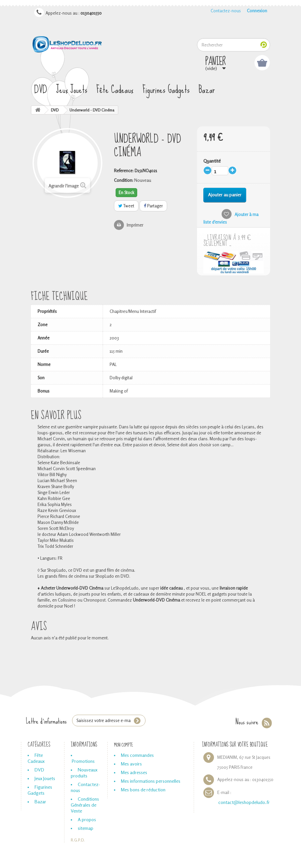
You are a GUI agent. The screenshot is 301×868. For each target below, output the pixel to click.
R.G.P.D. (78, 840)
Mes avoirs (131, 764)
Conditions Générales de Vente (85, 805)
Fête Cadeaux (115, 90)
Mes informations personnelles (151, 781)
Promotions (83, 761)
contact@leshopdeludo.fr (244, 802)
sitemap (86, 828)
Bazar (207, 90)
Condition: (124, 180)
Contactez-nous (226, 11)
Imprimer (135, 225)
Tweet (126, 206)
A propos (87, 819)
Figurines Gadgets (166, 90)
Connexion (257, 11)
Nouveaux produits (84, 773)
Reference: (124, 171)
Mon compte (124, 745)
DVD (41, 90)
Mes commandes (137, 755)
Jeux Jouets (72, 90)
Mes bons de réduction (143, 790)
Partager (153, 206)
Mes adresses (134, 772)
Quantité (212, 161)
